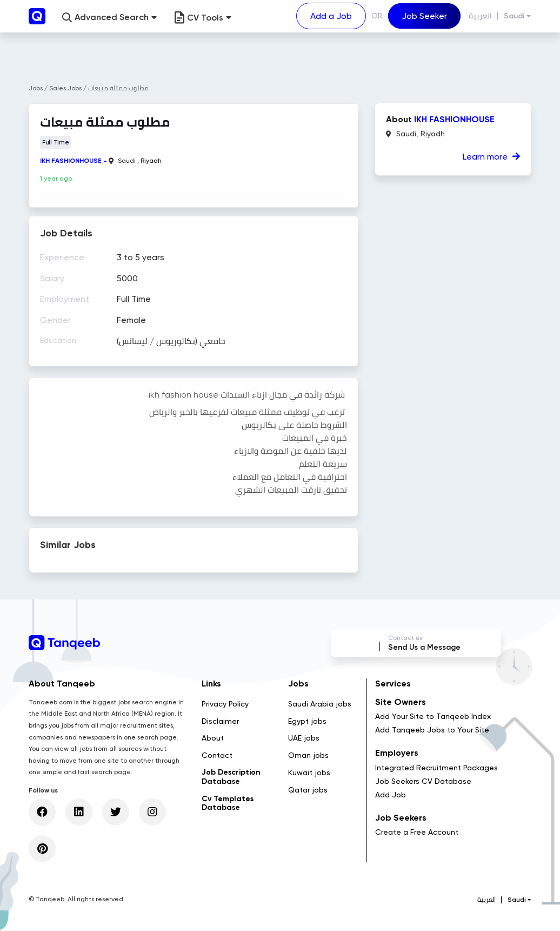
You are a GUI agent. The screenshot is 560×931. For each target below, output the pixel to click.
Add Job (391, 795)
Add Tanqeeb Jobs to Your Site (432, 730)
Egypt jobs (307, 722)
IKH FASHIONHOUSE (71, 161)
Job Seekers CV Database (423, 782)
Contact (217, 756)
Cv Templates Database (228, 804)
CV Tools (203, 18)
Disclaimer (220, 722)
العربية (480, 16)
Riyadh (151, 161)
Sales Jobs (66, 88)
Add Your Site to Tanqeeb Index (433, 717)
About (213, 739)
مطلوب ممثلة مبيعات (118, 88)
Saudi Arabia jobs (320, 704)
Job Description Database (231, 777)
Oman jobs (308, 756)
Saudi (514, 16)
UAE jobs (304, 739)
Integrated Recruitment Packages (436, 768)
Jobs (36, 88)
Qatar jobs (308, 790)
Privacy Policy (225, 704)
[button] (109, 18)
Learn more (491, 157)
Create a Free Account (417, 833)
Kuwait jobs (309, 773)
